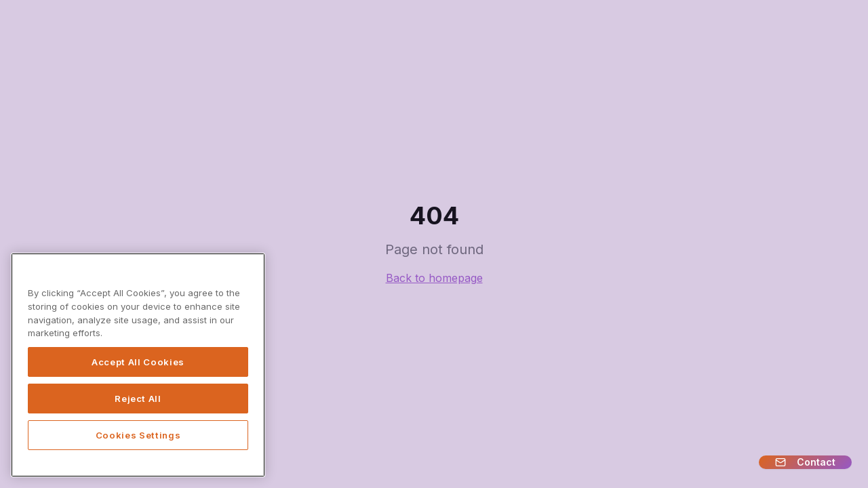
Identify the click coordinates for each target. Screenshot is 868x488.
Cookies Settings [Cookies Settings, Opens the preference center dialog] (138, 435)
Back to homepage (434, 278)
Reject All (138, 399)
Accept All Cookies (138, 362)
